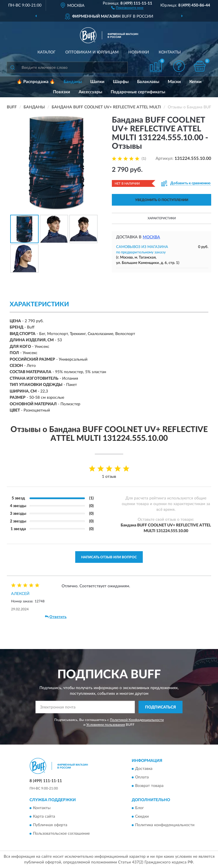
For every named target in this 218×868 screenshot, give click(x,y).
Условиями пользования (106, 725)
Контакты (170, 52)
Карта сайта (44, 817)
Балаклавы (148, 82)
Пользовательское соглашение (61, 834)
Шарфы (121, 82)
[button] (127, 7)
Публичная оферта (50, 825)
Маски (174, 82)
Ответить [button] (56, 617)
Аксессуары (90, 92)
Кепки (195, 82)
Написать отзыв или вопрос (109, 557)
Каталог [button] (47, 52)
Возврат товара (149, 786)
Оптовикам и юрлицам (92, 52)
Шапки (97, 82)
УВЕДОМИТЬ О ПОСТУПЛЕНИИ (162, 200)
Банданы (73, 82)
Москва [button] (151, 237)
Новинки (139, 52)
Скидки (142, 817)
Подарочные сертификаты (138, 92)
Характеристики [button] (162, 218)
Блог (140, 808)
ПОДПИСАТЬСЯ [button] (161, 707)
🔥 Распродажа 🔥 (36, 82)
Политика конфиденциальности (165, 825)
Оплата (142, 777)
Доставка (144, 769)
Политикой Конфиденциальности (137, 720)
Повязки (62, 92)
